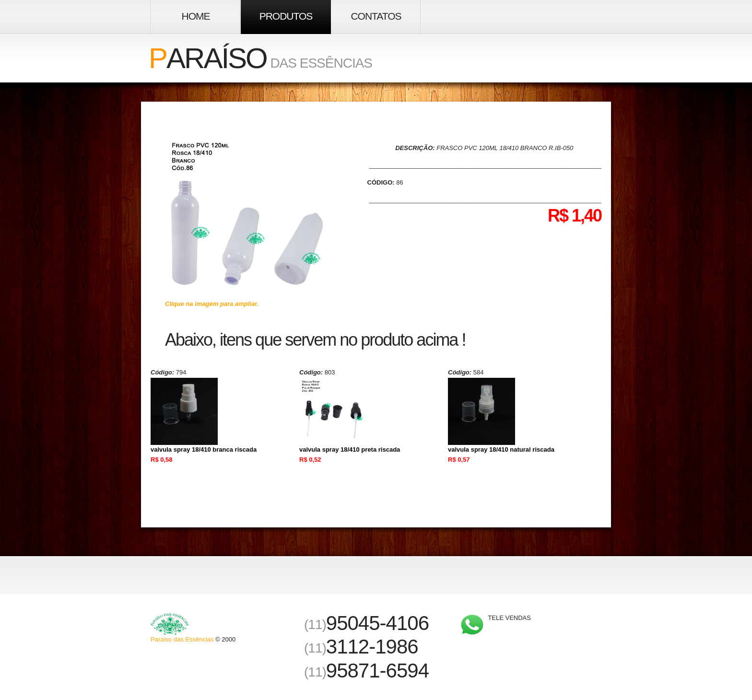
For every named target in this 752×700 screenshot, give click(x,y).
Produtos (286, 16)
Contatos (376, 16)
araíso (208, 58)
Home (196, 16)
